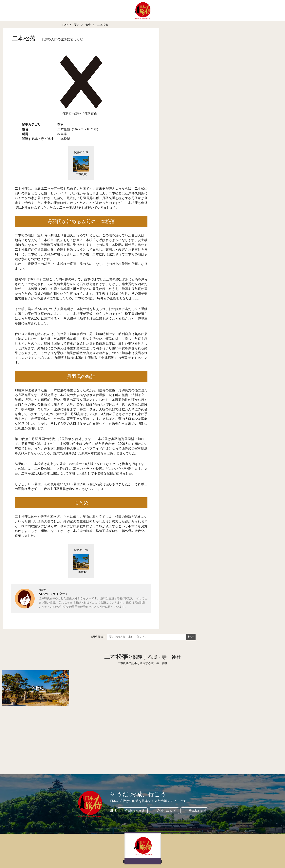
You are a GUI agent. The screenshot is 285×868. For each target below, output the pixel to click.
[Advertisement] (111, 735)
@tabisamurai (198, 811)
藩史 (88, 25)
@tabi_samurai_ (135, 811)
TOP (65, 25)
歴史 (77, 25)
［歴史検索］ (98, 637)
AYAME (44, 594)
